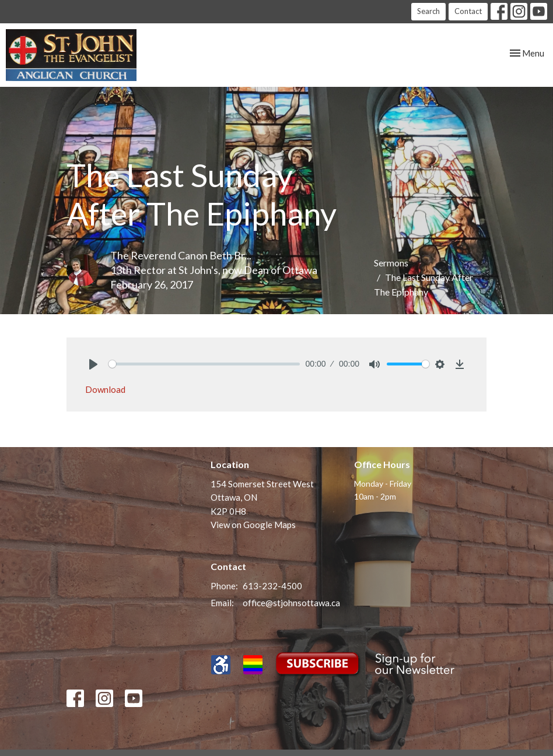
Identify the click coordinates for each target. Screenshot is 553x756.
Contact (468, 11)
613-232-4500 (272, 586)
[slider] (204, 364)
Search (428, 11)
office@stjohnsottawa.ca (291, 603)
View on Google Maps (253, 525)
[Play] (93, 364)
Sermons (391, 263)
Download (105, 389)
